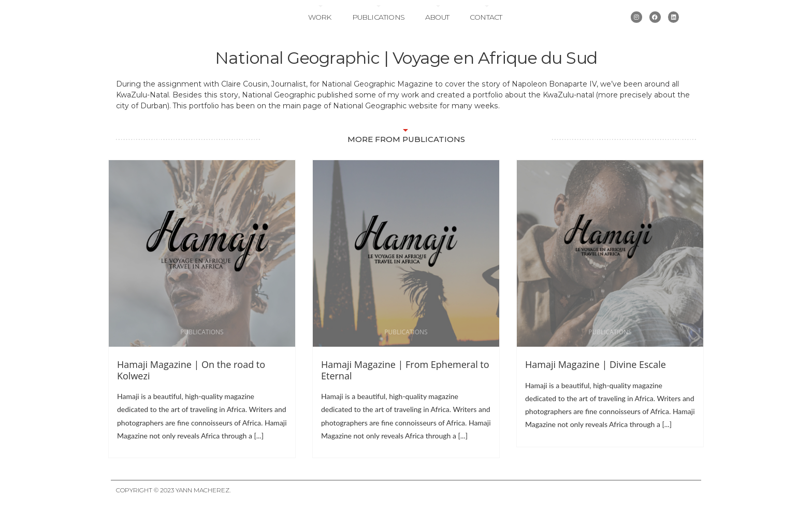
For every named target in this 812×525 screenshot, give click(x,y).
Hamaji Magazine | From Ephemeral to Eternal (405, 387)
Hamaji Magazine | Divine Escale (596, 381)
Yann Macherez (202, 508)
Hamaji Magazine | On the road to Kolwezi (191, 387)
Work (320, 26)
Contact (486, 26)
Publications (378, 26)
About (437, 26)
